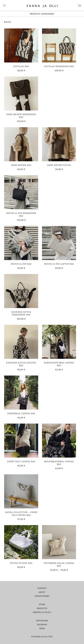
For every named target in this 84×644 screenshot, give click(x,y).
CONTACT (42, 588)
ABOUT (42, 592)
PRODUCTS (42, 609)
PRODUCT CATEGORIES (42, 14)
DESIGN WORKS (42, 596)
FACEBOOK (42, 625)
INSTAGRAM (42, 621)
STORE (42, 605)
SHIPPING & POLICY (42, 612)
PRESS (42, 629)
